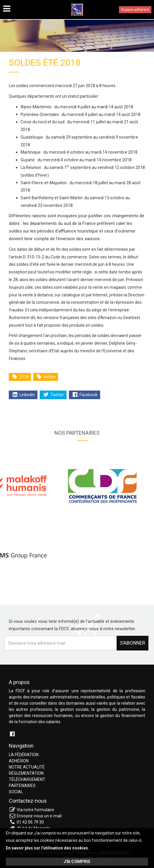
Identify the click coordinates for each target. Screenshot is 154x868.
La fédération (24, 755)
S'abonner (133, 643)
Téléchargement (27, 779)
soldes (46, 377)
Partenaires (22, 786)
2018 (20, 377)
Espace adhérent (135, 10)
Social (16, 792)
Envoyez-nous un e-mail (39, 816)
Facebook (85, 395)
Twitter (53, 395)
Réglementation (26, 773)
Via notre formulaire (35, 810)
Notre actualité (27, 767)
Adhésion (19, 761)
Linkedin (23, 395)
